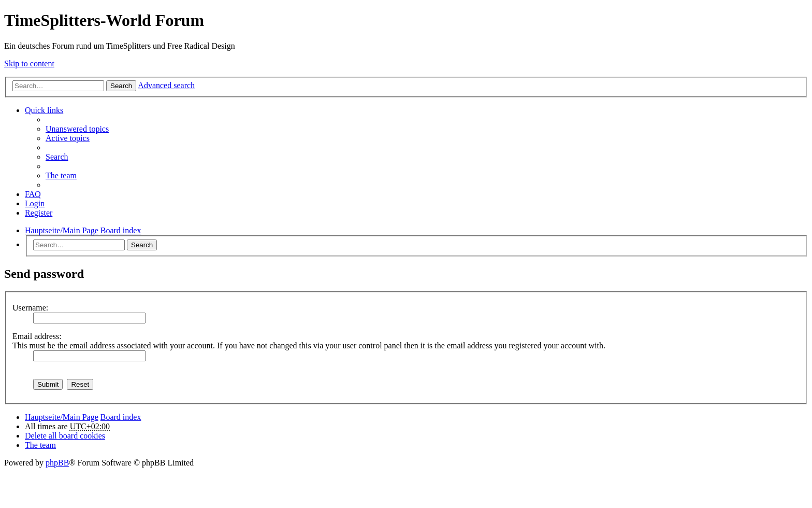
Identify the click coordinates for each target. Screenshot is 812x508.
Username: (30, 308)
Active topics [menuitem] (68, 138)
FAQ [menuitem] (33, 194)
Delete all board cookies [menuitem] (65, 436)
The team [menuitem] (61, 175)
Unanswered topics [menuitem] (77, 129)
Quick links (44, 110)
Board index (121, 417)
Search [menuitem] (57, 157)
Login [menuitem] (35, 203)
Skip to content (29, 63)
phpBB (57, 463)
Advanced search (166, 85)
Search (121, 86)
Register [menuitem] (39, 213)
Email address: (37, 336)
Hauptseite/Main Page (62, 417)
